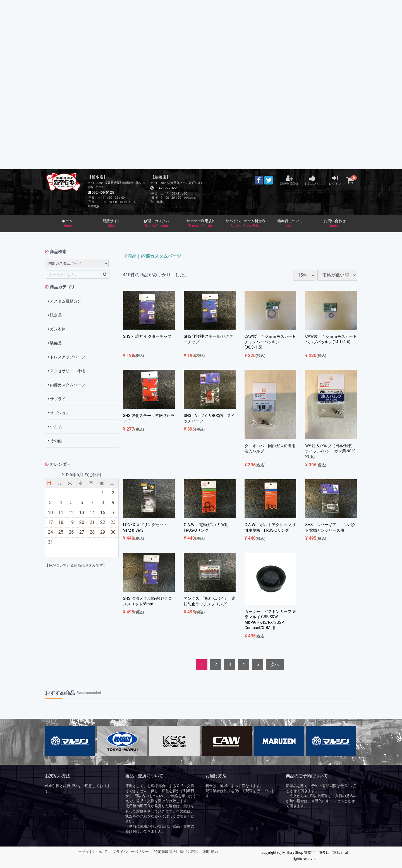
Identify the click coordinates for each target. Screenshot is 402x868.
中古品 (55, 427)
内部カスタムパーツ (66, 385)
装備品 (55, 344)
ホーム (67, 224)
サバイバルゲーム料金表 (246, 224)
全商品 (130, 257)
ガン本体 (57, 330)
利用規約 (210, 852)
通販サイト (112, 224)
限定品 (55, 316)
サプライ (57, 399)
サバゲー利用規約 (201, 224)
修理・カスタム (156, 224)
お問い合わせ (335, 224)
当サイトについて (93, 852)
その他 (55, 441)
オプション (59, 413)
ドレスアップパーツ (66, 358)
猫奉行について (290, 224)
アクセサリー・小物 (66, 371)
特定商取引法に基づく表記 (176, 852)
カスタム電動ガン (64, 302)
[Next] (275, 665)
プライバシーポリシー (131, 852)
